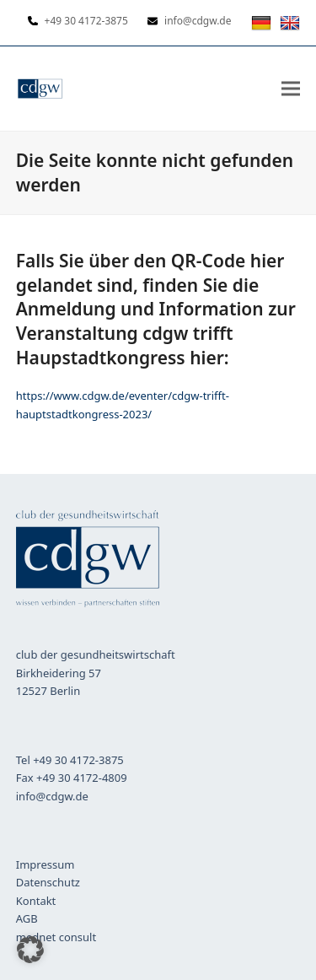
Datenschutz (48, 882)
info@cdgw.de (52, 796)
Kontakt (36, 901)
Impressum (46, 864)
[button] (291, 88)
